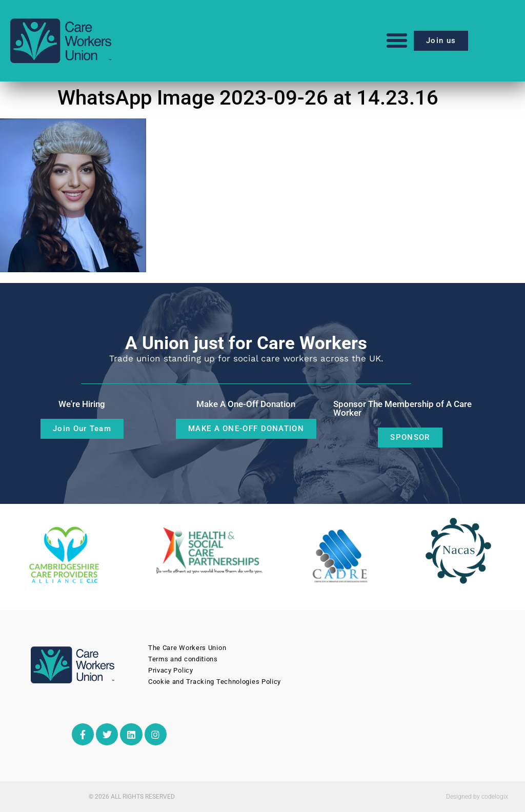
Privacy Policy (171, 670)
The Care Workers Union (187, 648)
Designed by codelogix (477, 797)
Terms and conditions (183, 659)
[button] (397, 40)
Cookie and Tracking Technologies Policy (215, 682)
